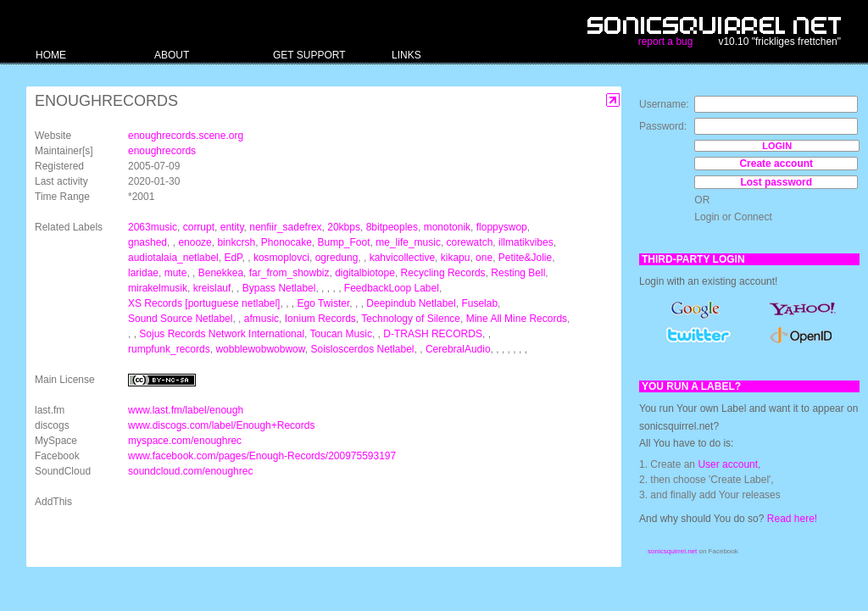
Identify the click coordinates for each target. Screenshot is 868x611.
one (484, 258)
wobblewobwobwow (260, 349)
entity (232, 227)
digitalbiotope (365, 273)
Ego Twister (323, 303)
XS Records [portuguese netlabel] (204, 303)
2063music (153, 227)
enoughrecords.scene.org (186, 136)
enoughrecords (162, 151)
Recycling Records (443, 273)
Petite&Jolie (525, 258)
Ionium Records (320, 319)
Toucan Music (341, 334)
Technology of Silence (411, 319)
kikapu (456, 258)
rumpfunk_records (169, 349)
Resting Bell (518, 273)
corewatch (470, 242)
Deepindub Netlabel (411, 303)
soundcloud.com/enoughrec (190, 471)
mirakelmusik (158, 288)
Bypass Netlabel (279, 288)
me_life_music (408, 242)
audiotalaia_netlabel (173, 258)
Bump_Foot (344, 242)
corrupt (199, 227)
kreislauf (212, 288)
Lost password (776, 182)
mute (176, 273)
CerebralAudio (458, 349)
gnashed (147, 242)
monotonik (447, 227)
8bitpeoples (392, 227)
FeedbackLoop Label (392, 288)
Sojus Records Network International (222, 334)
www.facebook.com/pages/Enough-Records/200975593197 (262, 456)
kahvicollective (402, 258)
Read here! (792, 519)
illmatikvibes (526, 242)
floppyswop (502, 227)
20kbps (344, 227)
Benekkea (221, 273)
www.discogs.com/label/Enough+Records (221, 425)
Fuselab (479, 303)
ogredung (337, 258)
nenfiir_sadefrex (285, 227)
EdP (233, 258)
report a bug (666, 42)
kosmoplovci (281, 258)
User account (728, 464)
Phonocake (287, 242)
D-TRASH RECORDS (433, 334)
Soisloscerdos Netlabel (362, 349)
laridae (143, 273)
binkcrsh (236, 242)
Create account (776, 164)
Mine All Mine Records (517, 319)
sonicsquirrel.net (672, 551)
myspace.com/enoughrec (185, 441)
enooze (195, 242)
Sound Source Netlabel (180, 319)
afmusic (262, 319)
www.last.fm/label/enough (186, 410)
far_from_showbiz (289, 273)
